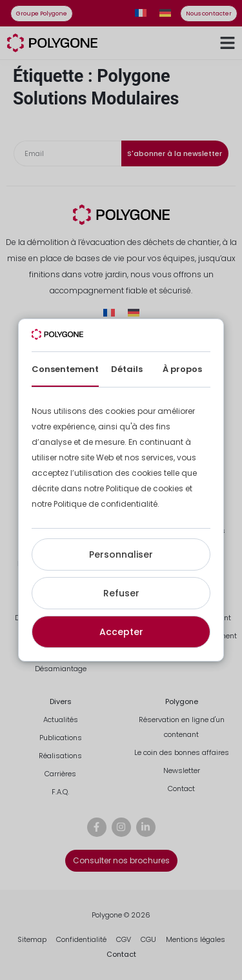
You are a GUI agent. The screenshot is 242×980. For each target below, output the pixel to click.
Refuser (121, 593)
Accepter (121, 632)
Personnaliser (121, 554)
